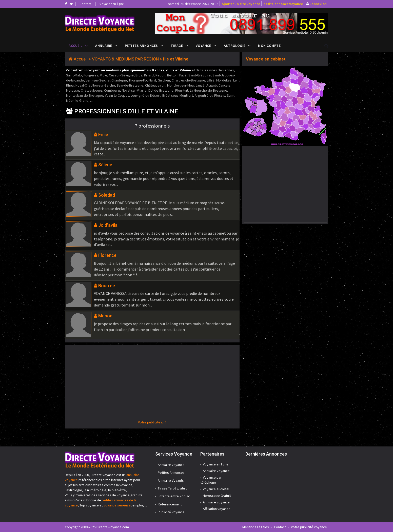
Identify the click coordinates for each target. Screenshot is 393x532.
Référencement (170, 504)
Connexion (318, 4)
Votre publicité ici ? (152, 422)
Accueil (76, 46)
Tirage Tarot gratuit (172, 488)
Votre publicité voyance (309, 527)
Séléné (105, 165)
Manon (105, 316)
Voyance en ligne (112, 4)
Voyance (203, 46)
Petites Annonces (141, 46)
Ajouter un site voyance (241, 4)
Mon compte (269, 46)
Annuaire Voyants (171, 480)
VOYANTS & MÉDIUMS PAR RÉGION (125, 59)
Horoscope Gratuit (217, 496)
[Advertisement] (152, 384)
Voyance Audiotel (216, 489)
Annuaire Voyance (171, 465)
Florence (107, 255)
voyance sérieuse (117, 505)
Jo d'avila (108, 225)
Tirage (177, 46)
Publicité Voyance (171, 512)
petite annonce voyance (283, 4)
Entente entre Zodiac (174, 496)
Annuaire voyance (216, 471)
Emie (103, 135)
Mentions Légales (256, 527)
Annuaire (104, 46)
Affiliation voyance (217, 509)
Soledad (107, 195)
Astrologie (235, 46)
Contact (85, 4)
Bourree (107, 286)
